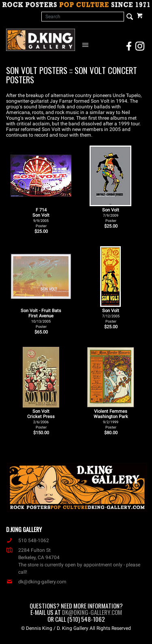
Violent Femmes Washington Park (111, 419)
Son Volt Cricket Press (41, 419)
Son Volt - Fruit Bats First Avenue (41, 318)
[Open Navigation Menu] (87, 44)
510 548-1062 (28, 541)
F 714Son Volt (41, 218)
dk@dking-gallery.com (36, 582)
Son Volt (111, 215)
